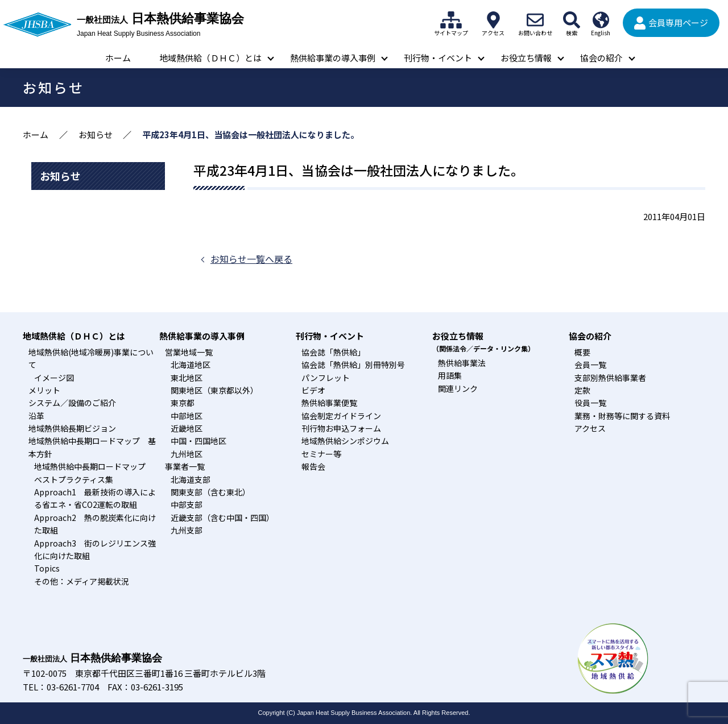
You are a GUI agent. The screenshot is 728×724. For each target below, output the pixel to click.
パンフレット (326, 378)
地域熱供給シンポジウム (345, 441)
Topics (47, 568)
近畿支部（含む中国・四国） (222, 518)
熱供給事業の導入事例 (333, 58)
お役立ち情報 (526, 58)
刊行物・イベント (438, 58)
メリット (44, 390)
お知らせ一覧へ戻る (251, 259)
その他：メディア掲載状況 (82, 581)
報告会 (313, 466)
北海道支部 (191, 479)
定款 (582, 390)
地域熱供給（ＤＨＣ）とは (210, 58)
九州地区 (187, 454)
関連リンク (458, 388)
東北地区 (187, 378)
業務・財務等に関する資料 (622, 416)
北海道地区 (191, 365)
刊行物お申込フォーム (341, 428)
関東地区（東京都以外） (214, 390)
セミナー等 (321, 454)
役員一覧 (590, 403)
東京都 (183, 403)
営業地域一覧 (189, 352)
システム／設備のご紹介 (72, 403)
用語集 (450, 375)
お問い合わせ (535, 20)
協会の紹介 (601, 58)
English (601, 20)
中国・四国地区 (198, 441)
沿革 (36, 416)
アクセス (493, 20)
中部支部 (187, 504)
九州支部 (187, 530)
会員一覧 (590, 365)
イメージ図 (54, 378)
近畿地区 (187, 428)
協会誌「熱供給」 (333, 352)
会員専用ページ (678, 22)
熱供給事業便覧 (329, 403)
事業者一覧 (185, 466)
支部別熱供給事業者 (610, 378)
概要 (582, 352)
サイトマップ (451, 20)
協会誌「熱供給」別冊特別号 (353, 365)
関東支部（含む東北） (210, 492)
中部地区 (187, 416)
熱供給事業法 (462, 363)
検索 (572, 20)
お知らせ (96, 135)
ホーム (118, 58)
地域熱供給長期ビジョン (72, 428)
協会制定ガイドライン (341, 416)
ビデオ (313, 390)
